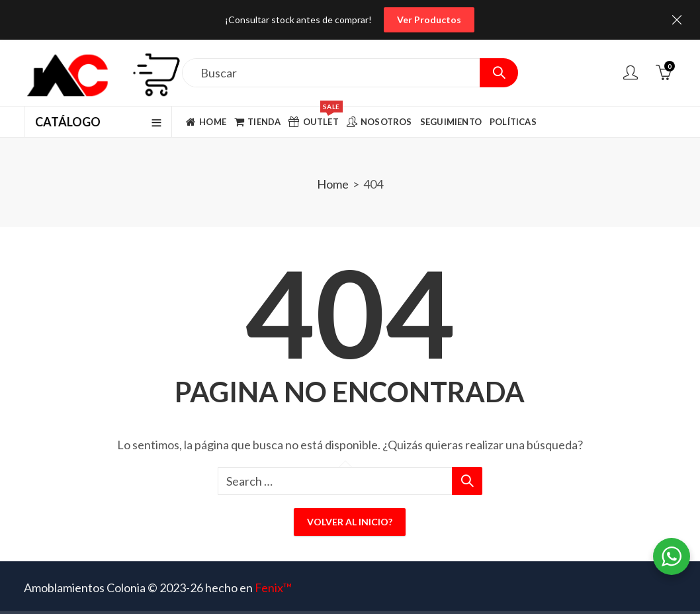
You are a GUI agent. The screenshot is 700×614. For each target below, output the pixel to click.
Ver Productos (429, 20)
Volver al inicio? (350, 522)
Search (499, 73)
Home (333, 184)
